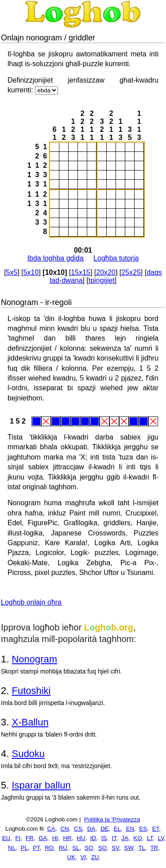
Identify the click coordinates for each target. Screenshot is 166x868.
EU (6, 838)
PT (36, 848)
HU (81, 838)
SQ (102, 848)
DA (91, 829)
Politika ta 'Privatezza (112, 819)
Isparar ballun (41, 785)
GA (43, 838)
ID (93, 838)
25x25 (131, 272)
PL (24, 848)
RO (49, 848)
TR (154, 848)
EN (130, 829)
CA (51, 829)
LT (150, 838)
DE (105, 829)
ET (156, 829)
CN (64, 829)
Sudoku (28, 754)
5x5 (12, 272)
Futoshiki (31, 691)
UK (71, 857)
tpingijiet (102, 280)
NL (12, 848)
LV (161, 838)
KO (137, 838)
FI (18, 838)
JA (125, 838)
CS (78, 829)
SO (89, 848)
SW (129, 848)
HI (55, 838)
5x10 (31, 272)
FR (30, 838)
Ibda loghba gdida (56, 258)
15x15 (81, 272)
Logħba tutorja (116, 258)
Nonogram (34, 659)
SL (76, 848)
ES (143, 829)
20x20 (106, 272)
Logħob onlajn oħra (31, 602)
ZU (95, 857)
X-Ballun (30, 722)
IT (114, 838)
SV (115, 848)
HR (67, 838)
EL (117, 829)
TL (142, 848)
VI (83, 857)
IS (104, 838)
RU (63, 848)
